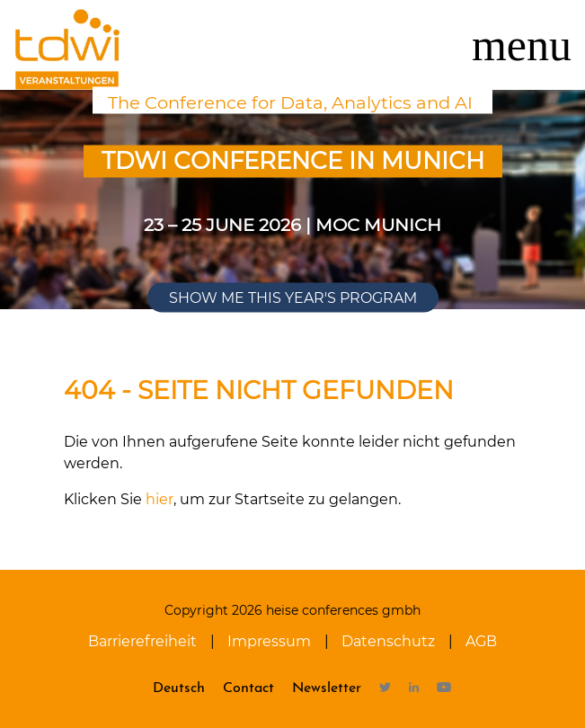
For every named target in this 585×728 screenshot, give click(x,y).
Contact (248, 688)
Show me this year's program (293, 298)
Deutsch (179, 688)
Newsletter (327, 688)
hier (160, 499)
